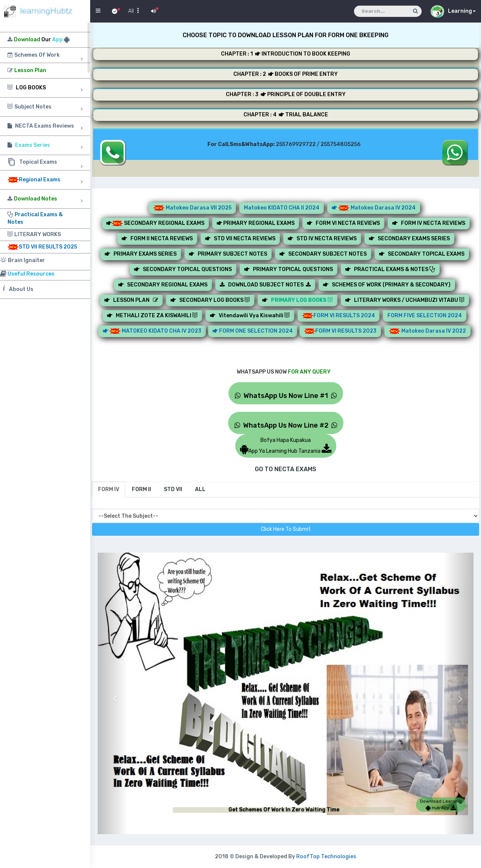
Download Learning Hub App (441, 805)
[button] (113, 693)
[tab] (109, 490)
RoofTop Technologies (326, 857)
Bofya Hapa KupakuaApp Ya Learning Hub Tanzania (286, 446)
